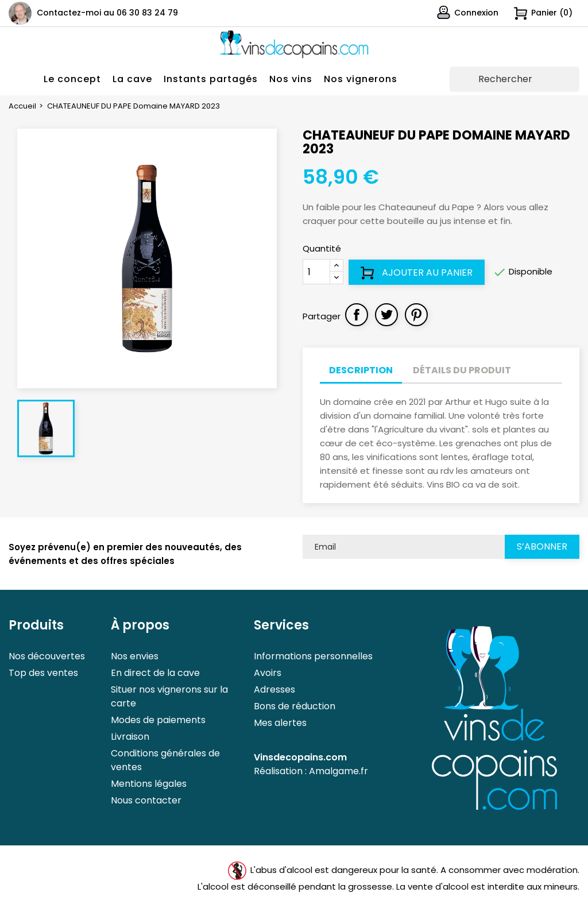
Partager (357, 315)
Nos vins (291, 79)
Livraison (130, 737)
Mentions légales (149, 784)
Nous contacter (146, 800)
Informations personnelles (313, 656)
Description (361, 370)
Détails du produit (462, 370)
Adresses (274, 689)
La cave (132, 79)
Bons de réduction (295, 706)
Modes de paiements (158, 720)
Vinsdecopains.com (300, 757)
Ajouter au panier (417, 273)
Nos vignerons (361, 79)
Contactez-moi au (107, 13)
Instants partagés (211, 79)
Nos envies (135, 656)
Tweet (386, 315)
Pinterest (416, 315)
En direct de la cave (155, 673)
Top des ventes (43, 673)
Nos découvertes (47, 656)
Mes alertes (280, 723)
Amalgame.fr (339, 771)
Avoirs (268, 673)
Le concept (72, 79)
